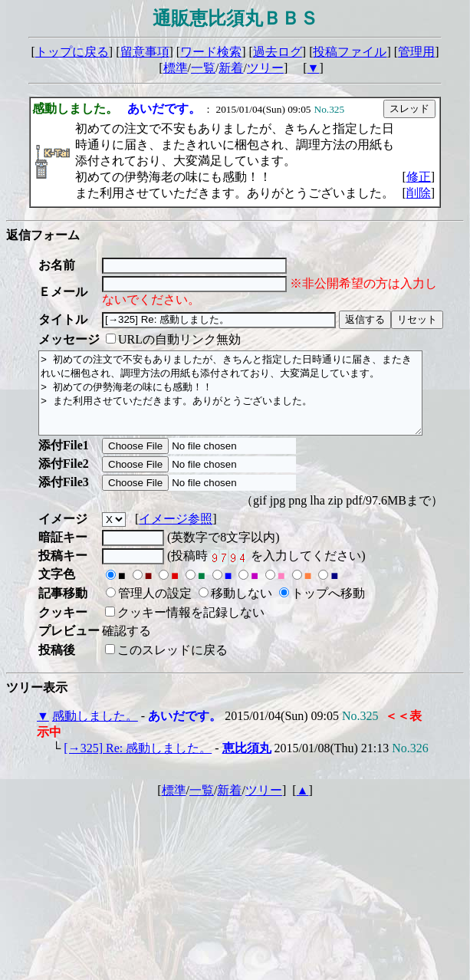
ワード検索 (211, 52)
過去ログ (278, 52)
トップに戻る (72, 52)
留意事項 (145, 52)
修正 (419, 177)
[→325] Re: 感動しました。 (138, 764)
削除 (419, 193)
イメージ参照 (176, 535)
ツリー (265, 68)
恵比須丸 (247, 764)
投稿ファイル (350, 52)
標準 (176, 68)
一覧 (203, 68)
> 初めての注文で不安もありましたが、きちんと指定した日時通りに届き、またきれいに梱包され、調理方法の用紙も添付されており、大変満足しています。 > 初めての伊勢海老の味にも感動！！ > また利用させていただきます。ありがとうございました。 (253, 401)
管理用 (416, 52)
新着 (231, 68)
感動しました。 (95, 732)
